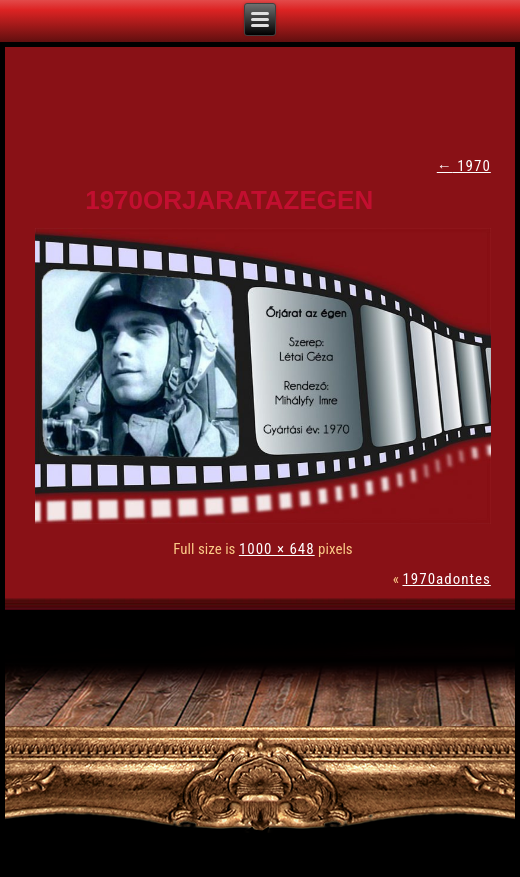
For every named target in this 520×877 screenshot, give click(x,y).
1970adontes (446, 579)
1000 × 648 (277, 549)
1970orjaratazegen (229, 200)
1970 (464, 166)
